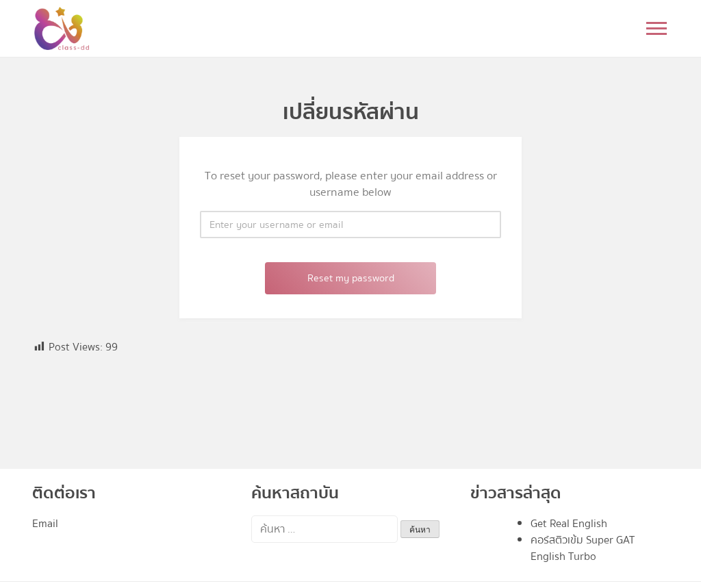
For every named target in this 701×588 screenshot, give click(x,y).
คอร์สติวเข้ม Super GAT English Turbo (583, 548)
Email (45, 524)
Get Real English (569, 524)
